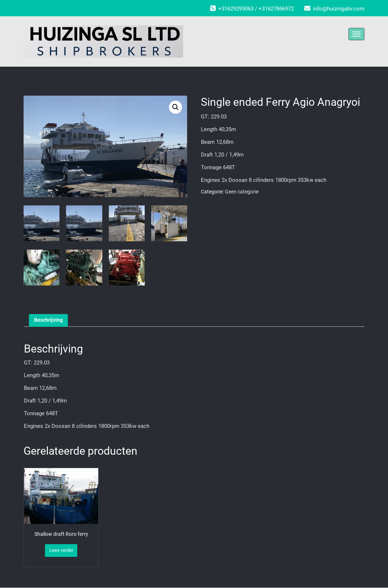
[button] (176, 107)
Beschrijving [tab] (48, 320)
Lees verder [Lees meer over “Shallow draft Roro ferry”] (61, 550)
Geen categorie (242, 192)
